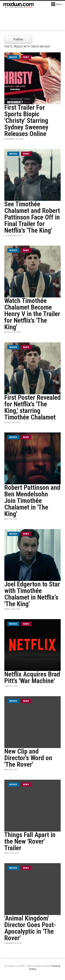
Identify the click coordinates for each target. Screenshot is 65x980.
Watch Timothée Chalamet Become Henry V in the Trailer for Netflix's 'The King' (32, 314)
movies (13, 57)
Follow (18, 39)
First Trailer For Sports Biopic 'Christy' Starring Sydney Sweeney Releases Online (26, 121)
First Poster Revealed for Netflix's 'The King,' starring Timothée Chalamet (32, 407)
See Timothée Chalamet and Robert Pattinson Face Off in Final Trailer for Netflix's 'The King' (32, 217)
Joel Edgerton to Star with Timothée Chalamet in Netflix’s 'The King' (32, 594)
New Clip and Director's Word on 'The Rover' (28, 758)
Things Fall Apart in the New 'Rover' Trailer (30, 841)
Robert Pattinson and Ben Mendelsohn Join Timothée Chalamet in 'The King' (32, 501)
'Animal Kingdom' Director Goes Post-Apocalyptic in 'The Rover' (30, 928)
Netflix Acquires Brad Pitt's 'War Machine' (32, 678)
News (26, 57)
